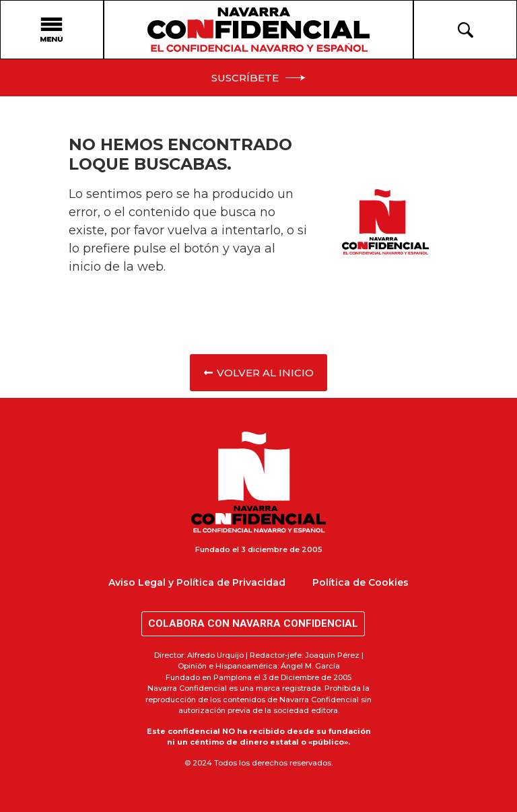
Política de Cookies (360, 582)
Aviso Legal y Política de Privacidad (197, 582)
